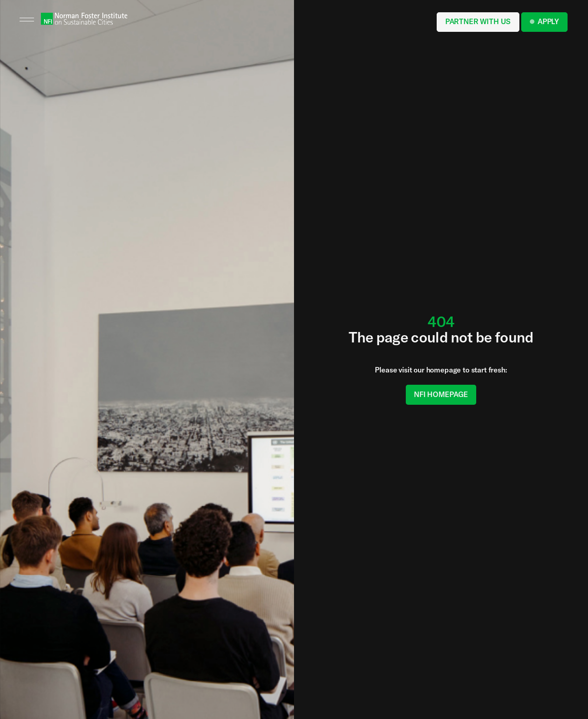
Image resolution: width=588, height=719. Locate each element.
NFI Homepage (441, 394)
